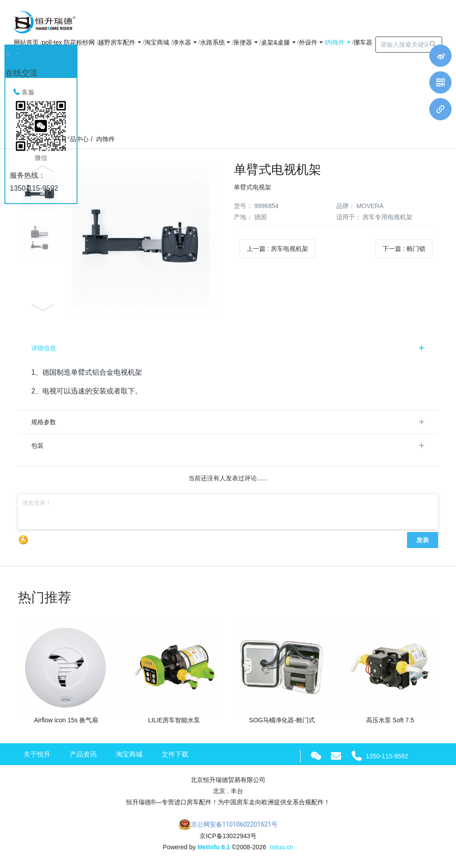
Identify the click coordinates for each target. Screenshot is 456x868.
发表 (423, 540)
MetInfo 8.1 (214, 847)
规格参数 (44, 422)
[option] (120, 238)
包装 (37, 446)
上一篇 (277, 249)
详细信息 (44, 348)
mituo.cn (281, 847)
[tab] (228, 348)
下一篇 (404, 249)
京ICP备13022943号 (228, 836)
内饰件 (106, 139)
